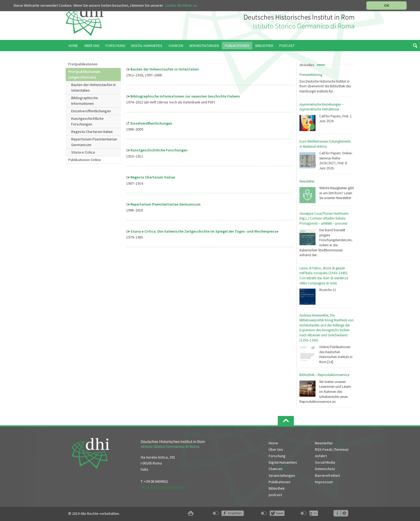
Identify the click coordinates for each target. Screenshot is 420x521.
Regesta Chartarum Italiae (92, 132)
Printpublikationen (83, 64)
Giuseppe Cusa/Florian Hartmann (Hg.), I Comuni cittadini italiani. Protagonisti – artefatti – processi (324, 218)
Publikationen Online (85, 160)
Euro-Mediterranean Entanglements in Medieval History (325, 144)
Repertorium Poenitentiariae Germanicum (94, 142)
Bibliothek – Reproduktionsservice (324, 375)
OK (387, 5)
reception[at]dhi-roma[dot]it (163, 487)
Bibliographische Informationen (85, 101)
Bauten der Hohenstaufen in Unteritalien (93, 88)
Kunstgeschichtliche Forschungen (87, 121)
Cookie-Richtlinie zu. (181, 5)
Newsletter (307, 181)
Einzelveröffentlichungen (91, 111)
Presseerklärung (311, 75)
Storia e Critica (83, 152)
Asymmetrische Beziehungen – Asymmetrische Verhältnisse (321, 107)
